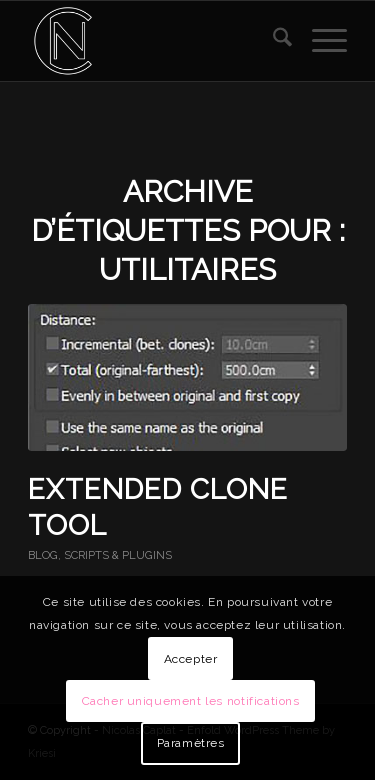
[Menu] (319, 41)
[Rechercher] (272, 41)
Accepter (191, 659)
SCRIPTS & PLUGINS (118, 555)
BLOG (43, 555)
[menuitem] (272, 41)
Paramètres (191, 743)
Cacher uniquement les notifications (191, 701)
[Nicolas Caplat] (155, 41)
